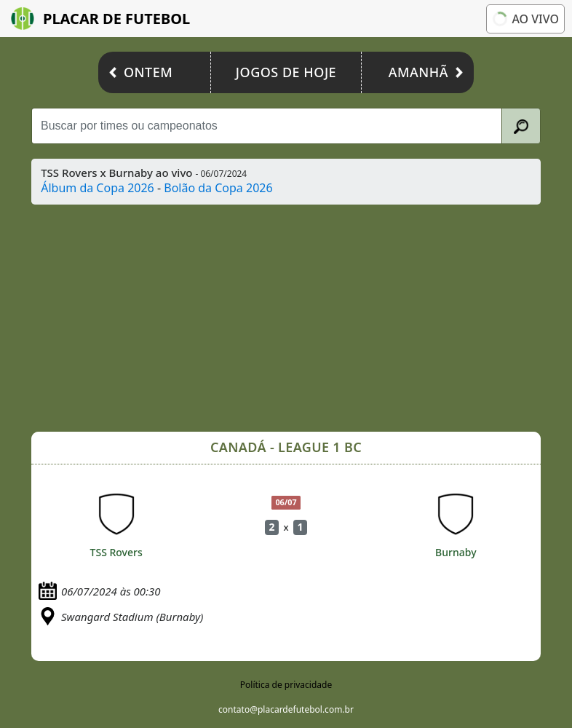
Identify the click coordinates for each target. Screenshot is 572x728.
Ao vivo (525, 19)
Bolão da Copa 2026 (218, 188)
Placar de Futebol (100, 19)
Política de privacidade (286, 685)
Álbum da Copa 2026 (98, 188)
